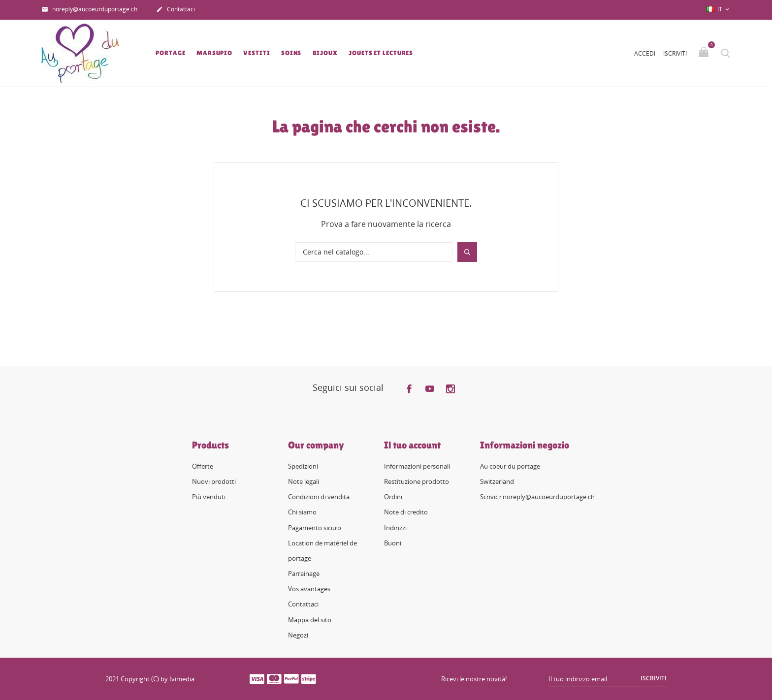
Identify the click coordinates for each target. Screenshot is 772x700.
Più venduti (209, 497)
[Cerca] (374, 252)
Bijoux (325, 53)
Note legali (304, 481)
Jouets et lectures (381, 53)
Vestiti (257, 53)
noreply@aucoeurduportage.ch (89, 10)
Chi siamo (302, 512)
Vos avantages (309, 589)
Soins (291, 53)
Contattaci (176, 10)
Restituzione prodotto (417, 481)
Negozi (298, 635)
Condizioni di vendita (319, 497)
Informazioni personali (417, 466)
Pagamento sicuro (315, 528)
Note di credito (406, 512)
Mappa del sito (310, 620)
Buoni (393, 543)
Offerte (203, 466)
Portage (170, 53)
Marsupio (214, 53)
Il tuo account (412, 445)
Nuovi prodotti (214, 481)
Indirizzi (395, 528)
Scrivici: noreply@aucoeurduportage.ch (537, 497)
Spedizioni (303, 466)
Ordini (393, 497)
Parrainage (304, 573)
